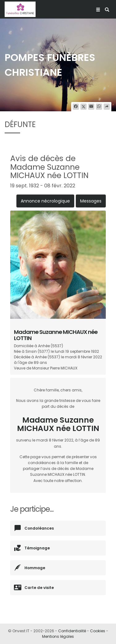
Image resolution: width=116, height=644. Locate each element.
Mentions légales (58, 636)
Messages (91, 201)
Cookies (98, 631)
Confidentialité (72, 631)
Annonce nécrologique (45, 201)
